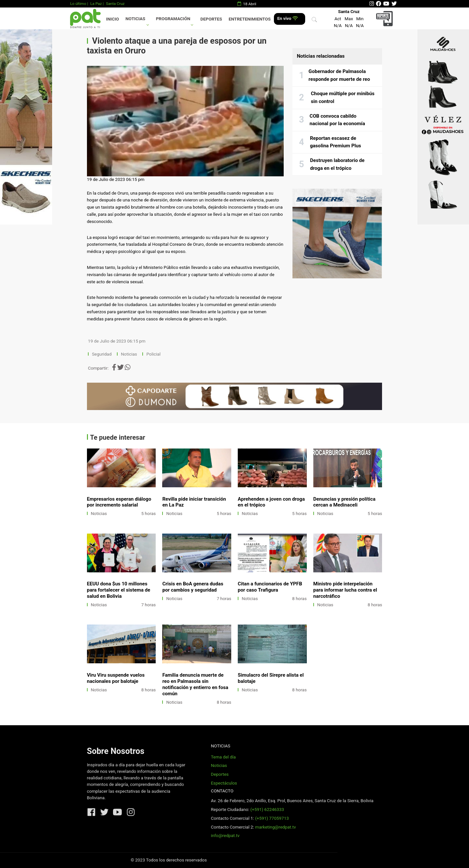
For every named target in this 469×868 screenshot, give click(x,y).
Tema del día (223, 757)
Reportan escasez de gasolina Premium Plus (336, 142)
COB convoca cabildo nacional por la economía (337, 120)
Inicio (113, 19)
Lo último (78, 4)
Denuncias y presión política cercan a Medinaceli (344, 502)
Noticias (135, 19)
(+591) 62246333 (267, 809)
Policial (153, 354)
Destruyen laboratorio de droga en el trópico (337, 164)
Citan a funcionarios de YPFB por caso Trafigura (270, 587)
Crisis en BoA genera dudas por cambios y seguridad (193, 587)
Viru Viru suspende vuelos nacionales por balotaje (116, 678)
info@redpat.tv (225, 836)
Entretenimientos (250, 19)
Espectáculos (224, 783)
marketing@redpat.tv (275, 827)
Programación (173, 19)
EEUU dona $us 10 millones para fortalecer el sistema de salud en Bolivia (119, 590)
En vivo (287, 18)
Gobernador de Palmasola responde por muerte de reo (339, 75)
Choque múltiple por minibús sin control (342, 97)
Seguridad (102, 354)
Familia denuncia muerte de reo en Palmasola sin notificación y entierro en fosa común (195, 684)
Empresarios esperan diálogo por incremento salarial (119, 502)
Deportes (211, 19)
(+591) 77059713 (272, 818)
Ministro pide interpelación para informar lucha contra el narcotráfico (345, 590)
